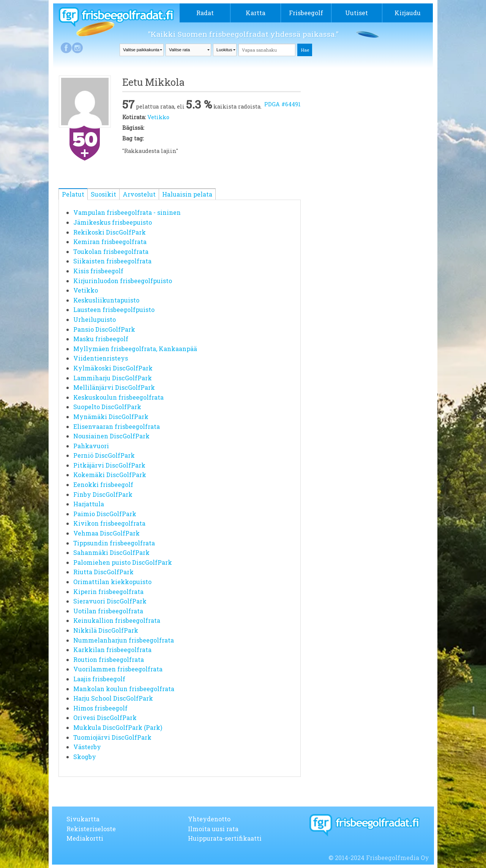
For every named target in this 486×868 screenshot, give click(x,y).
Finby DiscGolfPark (103, 494)
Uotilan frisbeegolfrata (108, 611)
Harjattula (89, 504)
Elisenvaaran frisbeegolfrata (117, 426)
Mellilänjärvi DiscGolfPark (114, 387)
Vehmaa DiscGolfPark (107, 533)
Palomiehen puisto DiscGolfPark (123, 562)
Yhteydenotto (209, 819)
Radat (205, 13)
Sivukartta (83, 819)
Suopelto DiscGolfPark (107, 407)
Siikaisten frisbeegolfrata (112, 261)
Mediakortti (85, 838)
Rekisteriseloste (91, 829)
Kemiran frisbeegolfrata (110, 242)
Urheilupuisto (95, 319)
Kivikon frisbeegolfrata (109, 523)
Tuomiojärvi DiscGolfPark (112, 737)
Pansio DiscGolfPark (104, 329)
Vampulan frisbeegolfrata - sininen (127, 212)
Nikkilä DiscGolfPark (106, 630)
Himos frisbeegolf (100, 708)
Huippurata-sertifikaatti (225, 838)
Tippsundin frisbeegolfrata (114, 543)
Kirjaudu (408, 13)
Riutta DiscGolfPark (103, 572)
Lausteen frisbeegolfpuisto (114, 310)
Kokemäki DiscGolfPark (110, 475)
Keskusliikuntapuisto (106, 300)
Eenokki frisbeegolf (103, 484)
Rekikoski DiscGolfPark (110, 232)
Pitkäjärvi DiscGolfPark (109, 465)
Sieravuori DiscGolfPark (110, 601)
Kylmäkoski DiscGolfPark (113, 368)
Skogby (85, 757)
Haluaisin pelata (187, 194)
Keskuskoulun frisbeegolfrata (118, 397)
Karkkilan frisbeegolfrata (112, 650)
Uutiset (357, 13)
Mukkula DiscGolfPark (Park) (118, 727)
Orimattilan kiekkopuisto (112, 582)
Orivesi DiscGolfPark (105, 718)
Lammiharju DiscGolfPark (113, 378)
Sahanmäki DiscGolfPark (111, 552)
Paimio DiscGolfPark (105, 514)
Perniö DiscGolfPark (104, 455)
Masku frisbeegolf (101, 339)
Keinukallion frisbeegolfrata (117, 620)
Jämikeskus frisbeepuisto (113, 222)
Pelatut (73, 194)
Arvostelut (139, 194)
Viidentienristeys (101, 358)
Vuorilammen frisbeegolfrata (118, 669)
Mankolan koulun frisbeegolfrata (124, 689)
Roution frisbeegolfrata (109, 659)
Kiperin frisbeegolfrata (108, 592)
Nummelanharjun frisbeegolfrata (124, 640)
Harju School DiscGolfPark (113, 698)
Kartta (256, 13)
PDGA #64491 (282, 104)
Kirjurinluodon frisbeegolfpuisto (123, 281)
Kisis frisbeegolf (98, 271)
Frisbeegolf (306, 13)
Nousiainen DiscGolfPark (111, 436)
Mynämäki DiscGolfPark (111, 417)
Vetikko (158, 117)
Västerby (87, 747)
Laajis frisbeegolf (99, 679)
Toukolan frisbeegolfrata (111, 251)
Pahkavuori (91, 446)
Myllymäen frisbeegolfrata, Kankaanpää (135, 349)
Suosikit (103, 194)
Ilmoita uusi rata (213, 829)
